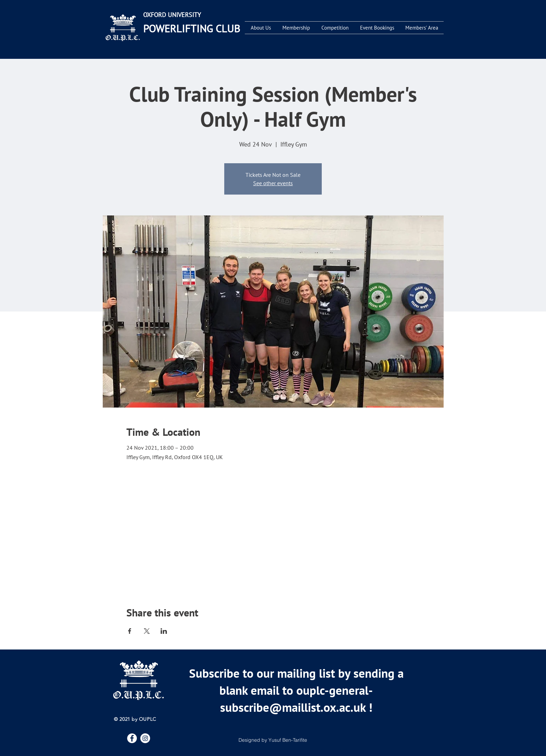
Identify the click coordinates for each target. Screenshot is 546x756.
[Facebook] (132, 738)
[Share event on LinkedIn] (164, 631)
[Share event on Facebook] (130, 631)
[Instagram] (145, 738)
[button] (261, 28)
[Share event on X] (147, 631)
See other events (273, 183)
